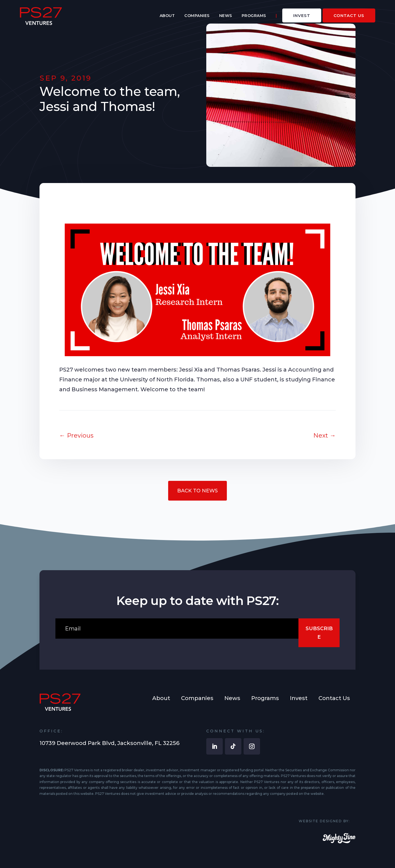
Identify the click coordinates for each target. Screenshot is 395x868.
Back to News (198, 491)
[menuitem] (167, 16)
